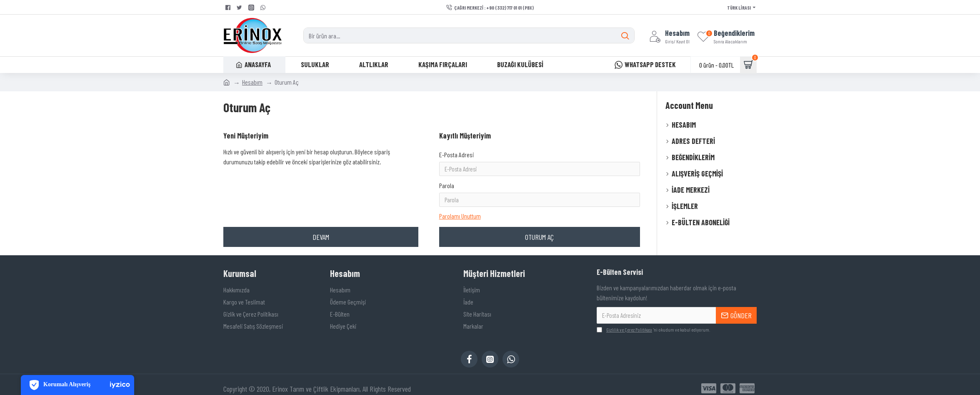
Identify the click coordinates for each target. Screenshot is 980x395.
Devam (321, 214)
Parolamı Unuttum (460, 191)
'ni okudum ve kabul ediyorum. (653, 322)
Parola (447, 174)
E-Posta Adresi (456, 155)
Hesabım (252, 82)
